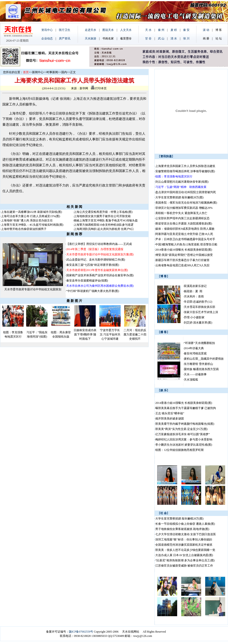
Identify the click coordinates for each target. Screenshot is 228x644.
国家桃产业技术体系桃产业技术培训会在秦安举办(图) (100, 275)
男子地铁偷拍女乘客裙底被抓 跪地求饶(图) (182, 529)
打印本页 (99, 88)
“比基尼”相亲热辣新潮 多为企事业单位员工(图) (185, 560)
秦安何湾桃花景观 (195, 353)
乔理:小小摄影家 (194, 317)
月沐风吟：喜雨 (194, 296)
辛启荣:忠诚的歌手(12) (198, 302)
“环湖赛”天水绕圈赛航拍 (199, 343)
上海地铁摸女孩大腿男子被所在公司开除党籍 (102, 216)
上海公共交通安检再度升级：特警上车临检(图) (103, 212)
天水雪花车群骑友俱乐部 (199, 307)
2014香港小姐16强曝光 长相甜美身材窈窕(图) (184, 250)
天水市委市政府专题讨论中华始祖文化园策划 (33, 289)
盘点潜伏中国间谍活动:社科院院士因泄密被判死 (186, 192)
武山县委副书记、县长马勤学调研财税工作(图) (96, 260)
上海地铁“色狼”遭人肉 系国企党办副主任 (27, 220)
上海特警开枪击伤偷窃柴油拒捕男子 (24, 229)
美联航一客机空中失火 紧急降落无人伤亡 (181, 213)
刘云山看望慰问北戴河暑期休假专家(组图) (182, 182)
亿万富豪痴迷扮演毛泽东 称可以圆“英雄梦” (183, 434)
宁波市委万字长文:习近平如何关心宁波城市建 (110, 334)
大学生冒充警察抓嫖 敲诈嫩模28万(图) (179, 197)
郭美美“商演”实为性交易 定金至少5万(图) (181, 429)
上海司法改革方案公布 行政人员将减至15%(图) (31, 216)
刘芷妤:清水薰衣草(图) (198, 323)
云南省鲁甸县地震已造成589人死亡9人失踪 (182, 265)
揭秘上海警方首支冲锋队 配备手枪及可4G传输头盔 (106, 220)
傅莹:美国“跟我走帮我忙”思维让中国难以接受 (184, 255)
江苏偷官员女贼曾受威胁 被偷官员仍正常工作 (184, 566)
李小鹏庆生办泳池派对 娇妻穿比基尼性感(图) (184, 445)
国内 (64, 72)
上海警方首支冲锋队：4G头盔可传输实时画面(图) (32, 225)
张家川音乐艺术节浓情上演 (201, 312)
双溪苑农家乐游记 (195, 286)
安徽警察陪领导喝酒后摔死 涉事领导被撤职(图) (185, 171)
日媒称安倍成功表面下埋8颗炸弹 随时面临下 (85, 334)
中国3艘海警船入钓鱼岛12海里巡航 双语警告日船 (186, 244)
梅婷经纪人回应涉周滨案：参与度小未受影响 (184, 439)
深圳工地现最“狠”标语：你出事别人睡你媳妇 (184, 539)
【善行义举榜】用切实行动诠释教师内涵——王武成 (99, 244)
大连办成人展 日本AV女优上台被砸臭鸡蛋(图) (184, 555)
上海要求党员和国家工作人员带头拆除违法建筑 (185, 166)
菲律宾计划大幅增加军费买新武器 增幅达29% (184, 208)
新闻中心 (38, 72)
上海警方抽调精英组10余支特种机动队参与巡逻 (104, 225)
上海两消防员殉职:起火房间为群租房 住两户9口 (104, 229)
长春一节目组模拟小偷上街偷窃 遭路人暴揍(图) (185, 524)
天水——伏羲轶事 (195, 374)
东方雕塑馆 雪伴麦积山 (198, 364)
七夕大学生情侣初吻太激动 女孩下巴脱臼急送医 (186, 534)
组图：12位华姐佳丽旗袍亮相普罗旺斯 (180, 450)
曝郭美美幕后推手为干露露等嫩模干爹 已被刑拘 (186, 408)
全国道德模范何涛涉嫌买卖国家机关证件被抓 (184, 545)
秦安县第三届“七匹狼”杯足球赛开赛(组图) (93, 265)
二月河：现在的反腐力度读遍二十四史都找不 (135, 334)
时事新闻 (52, 72)
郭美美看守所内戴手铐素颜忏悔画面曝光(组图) (185, 424)
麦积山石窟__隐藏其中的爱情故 (204, 359)
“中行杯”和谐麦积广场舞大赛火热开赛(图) (93, 291)
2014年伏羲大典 (194, 348)
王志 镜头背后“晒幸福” (170, 413)
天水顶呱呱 (191, 380)
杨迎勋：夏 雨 (193, 291)
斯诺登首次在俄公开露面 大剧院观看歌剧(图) (184, 224)
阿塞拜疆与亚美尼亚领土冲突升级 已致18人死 (184, 234)
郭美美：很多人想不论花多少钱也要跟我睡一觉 (185, 550)
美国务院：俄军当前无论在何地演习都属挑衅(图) (186, 203)
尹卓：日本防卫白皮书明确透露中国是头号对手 (185, 239)
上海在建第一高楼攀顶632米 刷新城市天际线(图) (31, 212)
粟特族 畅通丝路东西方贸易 (201, 369)
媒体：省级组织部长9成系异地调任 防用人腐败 (185, 229)
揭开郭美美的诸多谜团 (170, 419)
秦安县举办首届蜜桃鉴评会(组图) (87, 281)
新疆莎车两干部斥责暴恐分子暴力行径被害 (182, 260)
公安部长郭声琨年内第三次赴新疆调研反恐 (182, 218)
